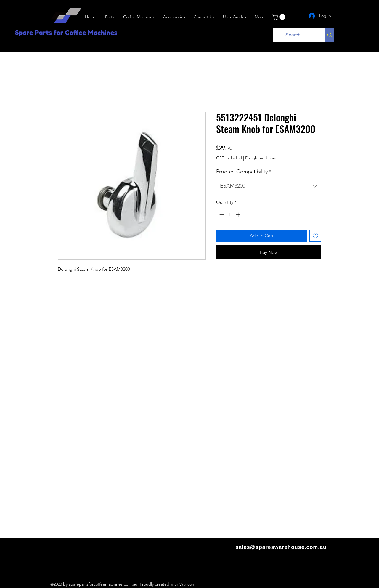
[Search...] (295, 35)
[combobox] (269, 186)
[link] (279, 17)
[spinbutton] (230, 215)
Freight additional (262, 158)
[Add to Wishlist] (315, 236)
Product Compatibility (244, 172)
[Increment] (239, 215)
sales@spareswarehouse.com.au (281, 547)
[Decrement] (221, 215)
